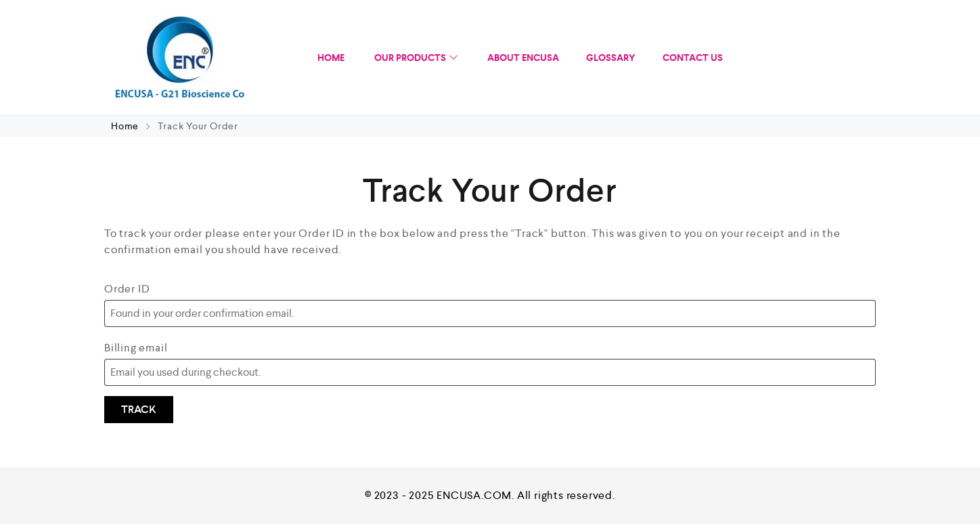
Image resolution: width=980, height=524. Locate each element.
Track (139, 409)
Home (126, 126)
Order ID (127, 289)
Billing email (136, 348)
